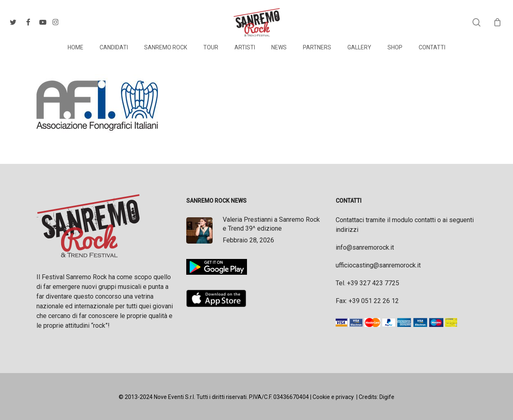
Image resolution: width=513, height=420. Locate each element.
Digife (387, 397)
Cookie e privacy (333, 397)
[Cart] (497, 22)
